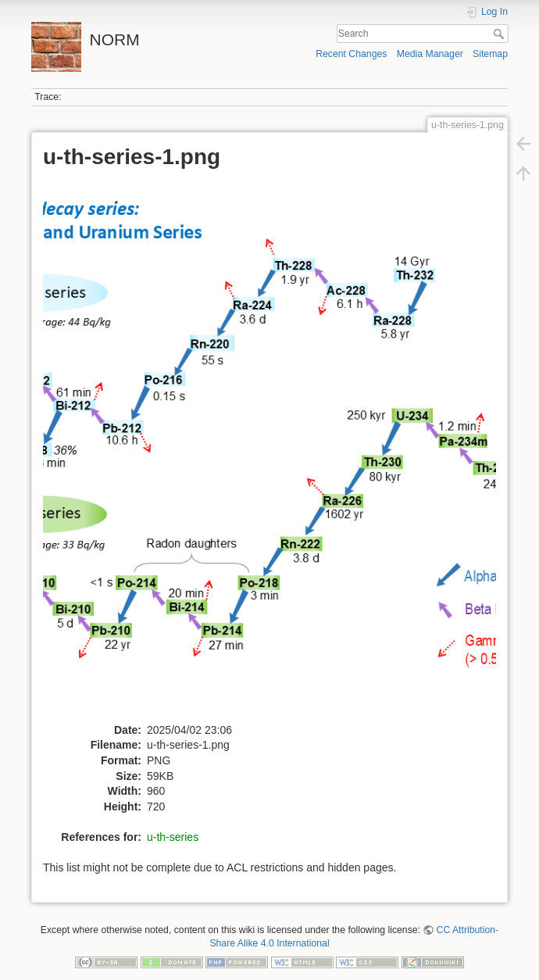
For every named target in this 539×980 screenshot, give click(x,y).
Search (500, 34)
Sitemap (490, 54)
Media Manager (430, 54)
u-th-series (173, 837)
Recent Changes (351, 54)
